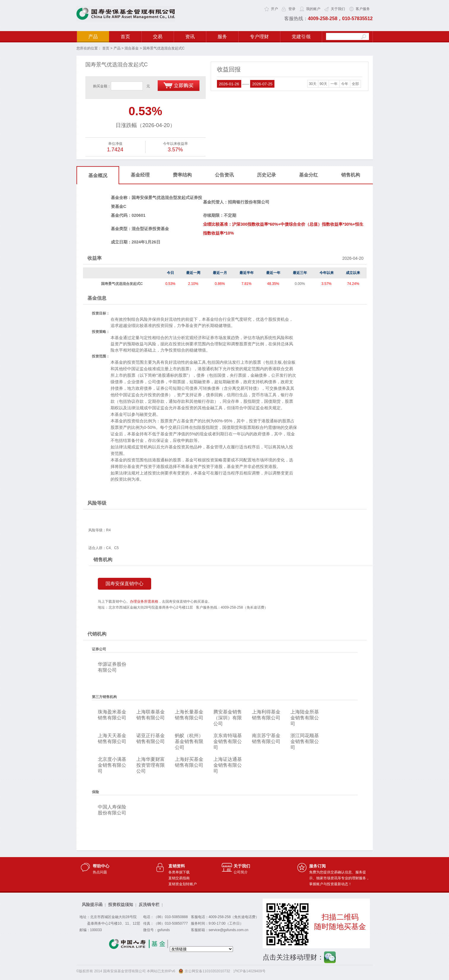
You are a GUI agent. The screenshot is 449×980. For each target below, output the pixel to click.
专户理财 (259, 37)
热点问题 (100, 872)
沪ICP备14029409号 (249, 971)
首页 (125, 37)
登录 (292, 9)
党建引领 (301, 37)
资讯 (190, 37)
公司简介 (241, 872)
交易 (158, 37)
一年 (334, 84)
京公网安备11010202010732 (207, 971)
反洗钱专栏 (149, 904)
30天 (313, 84)
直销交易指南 (179, 878)
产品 (93, 37)
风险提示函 (92, 904)
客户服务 (363, 9)
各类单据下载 (179, 872)
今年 (345, 84)
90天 (323, 84)
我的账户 (313, 9)
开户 (274, 9)
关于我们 (338, 9)
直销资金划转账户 (183, 884)
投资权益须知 (121, 904)
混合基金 (132, 48)
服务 (222, 37)
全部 (355, 84)
